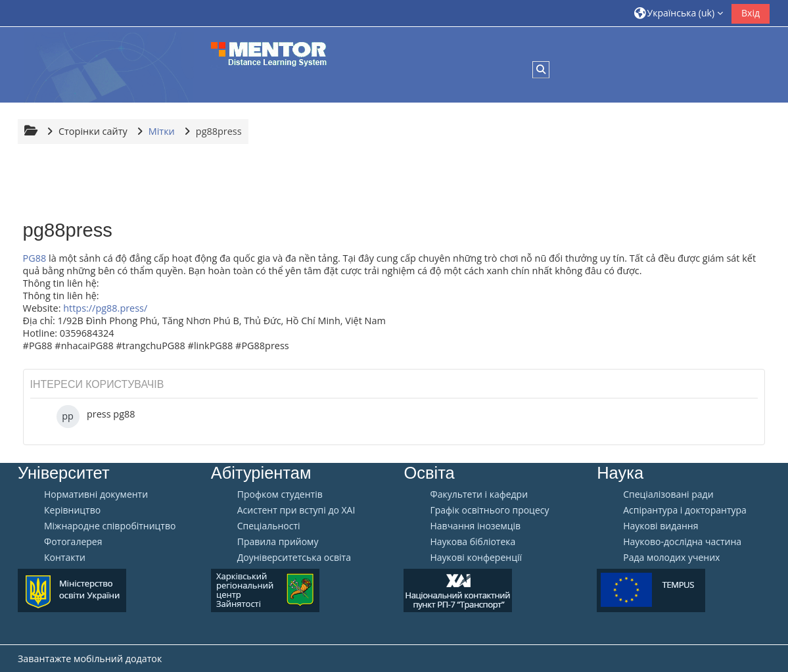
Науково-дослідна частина (682, 542)
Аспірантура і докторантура (685, 510)
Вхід (751, 13)
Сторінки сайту (93, 131)
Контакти (65, 558)
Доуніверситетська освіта (294, 558)
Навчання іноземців (475, 526)
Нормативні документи (96, 494)
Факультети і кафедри (479, 494)
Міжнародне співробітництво (110, 526)
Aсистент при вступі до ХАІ (296, 510)
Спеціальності (269, 526)
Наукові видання (661, 526)
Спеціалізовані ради (668, 494)
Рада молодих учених (671, 558)
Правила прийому (278, 542)
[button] (679, 13)
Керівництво (72, 510)
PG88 (35, 258)
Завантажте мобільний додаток (90, 659)
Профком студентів (280, 494)
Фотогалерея (73, 542)
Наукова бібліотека (473, 542)
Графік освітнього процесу (489, 510)
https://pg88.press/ (105, 308)
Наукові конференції (476, 558)
